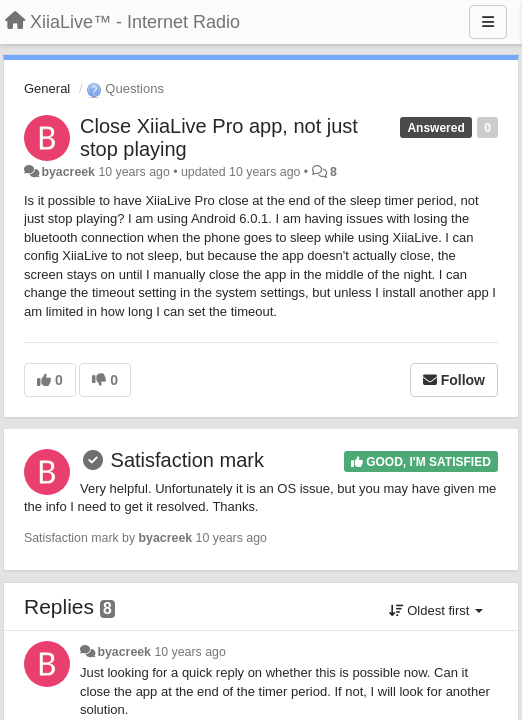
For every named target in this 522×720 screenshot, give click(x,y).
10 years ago (189, 652)
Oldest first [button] (436, 610)
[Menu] (488, 22)
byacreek (68, 172)
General (47, 88)
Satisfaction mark (187, 460)
